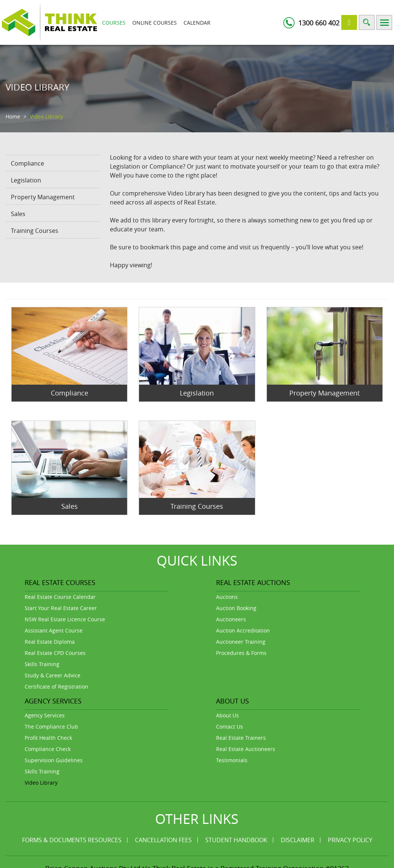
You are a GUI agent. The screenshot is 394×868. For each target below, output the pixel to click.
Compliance (27, 163)
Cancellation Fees (163, 840)
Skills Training (42, 664)
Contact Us (230, 727)
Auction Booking (236, 608)
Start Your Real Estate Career (61, 608)
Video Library (41, 783)
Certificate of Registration (56, 687)
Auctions (227, 597)
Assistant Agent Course (54, 630)
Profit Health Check (48, 738)
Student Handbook (236, 840)
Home (13, 116)
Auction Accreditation (243, 630)
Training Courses (35, 231)
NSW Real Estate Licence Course (65, 619)
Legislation (26, 180)
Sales (18, 214)
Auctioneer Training (241, 642)
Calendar (197, 23)
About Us (227, 715)
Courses (114, 23)
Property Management (43, 197)
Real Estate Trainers (241, 738)
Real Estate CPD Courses (55, 653)
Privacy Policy (350, 840)
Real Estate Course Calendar (60, 597)
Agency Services (45, 715)
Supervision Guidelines (54, 760)
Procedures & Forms (241, 653)
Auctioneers (231, 619)
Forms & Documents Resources (72, 840)
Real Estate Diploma (50, 642)
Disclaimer (298, 840)
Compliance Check (48, 749)
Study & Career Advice (53, 675)
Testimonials (232, 760)
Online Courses (155, 23)
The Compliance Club (51, 727)
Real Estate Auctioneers (246, 749)
